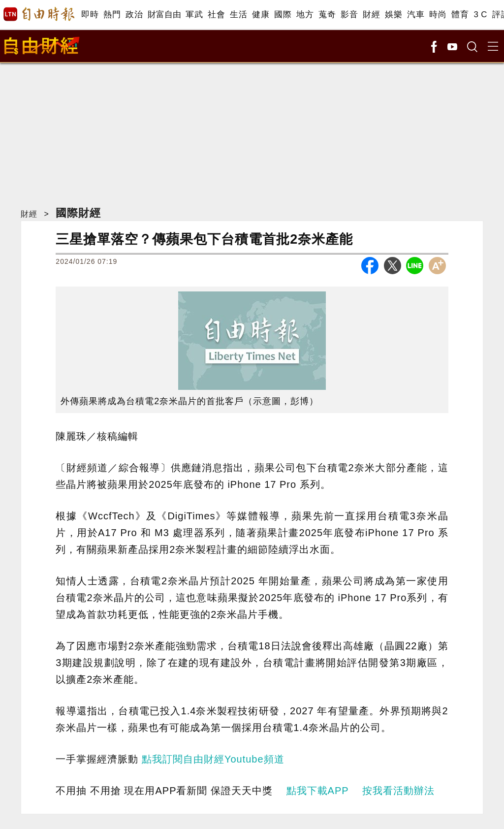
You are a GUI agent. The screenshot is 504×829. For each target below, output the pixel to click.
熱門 (112, 15)
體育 (460, 15)
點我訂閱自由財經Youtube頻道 (213, 759)
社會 (216, 15)
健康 (261, 15)
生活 (238, 15)
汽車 (416, 15)
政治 (134, 15)
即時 (90, 15)
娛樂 (394, 15)
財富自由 (164, 15)
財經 (371, 15)
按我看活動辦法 (398, 791)
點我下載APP (318, 791)
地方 (305, 15)
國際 (283, 15)
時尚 (438, 15)
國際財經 (78, 213)
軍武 (194, 15)
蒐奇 (327, 15)
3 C (480, 15)
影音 (349, 15)
